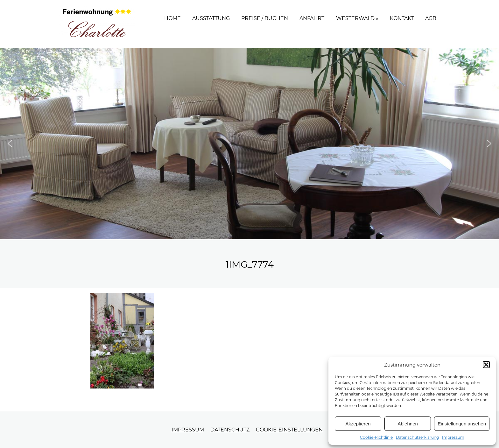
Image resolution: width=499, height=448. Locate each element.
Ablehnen (408, 424)
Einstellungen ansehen (462, 424)
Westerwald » (357, 18)
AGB (431, 18)
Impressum (453, 437)
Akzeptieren (358, 424)
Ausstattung (211, 18)
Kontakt (402, 18)
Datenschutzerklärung (417, 437)
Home (172, 18)
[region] (250, 143)
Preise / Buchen (265, 18)
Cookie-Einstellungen (289, 430)
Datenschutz (230, 430)
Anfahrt (312, 18)
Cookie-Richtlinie (376, 437)
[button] (486, 365)
